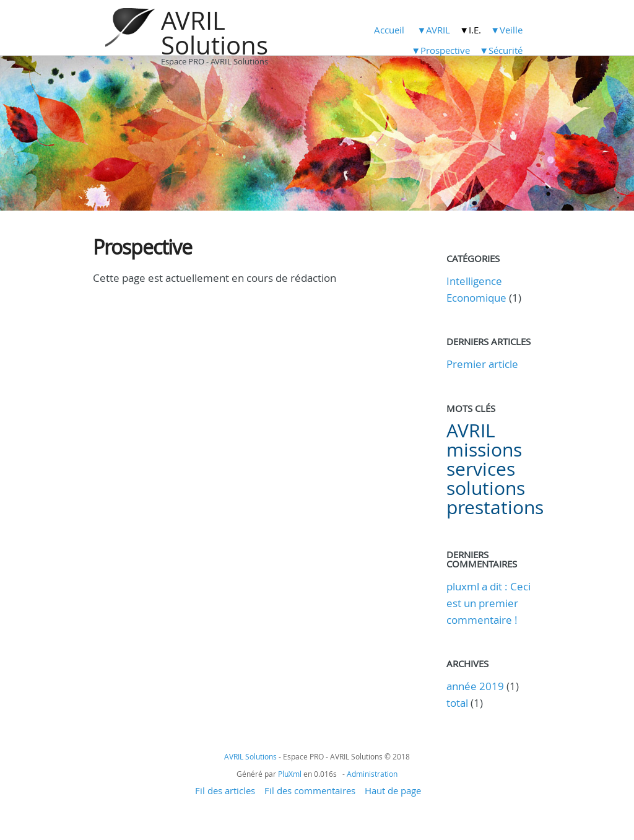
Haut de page (393, 790)
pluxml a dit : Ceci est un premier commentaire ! (489, 603)
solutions (486, 488)
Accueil (389, 30)
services (481, 469)
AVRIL (471, 431)
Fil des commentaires (310, 790)
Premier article (482, 364)
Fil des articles (225, 790)
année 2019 (475, 686)
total (458, 703)
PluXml (290, 774)
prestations (495, 507)
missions (484, 450)
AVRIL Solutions (215, 33)
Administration (372, 774)
